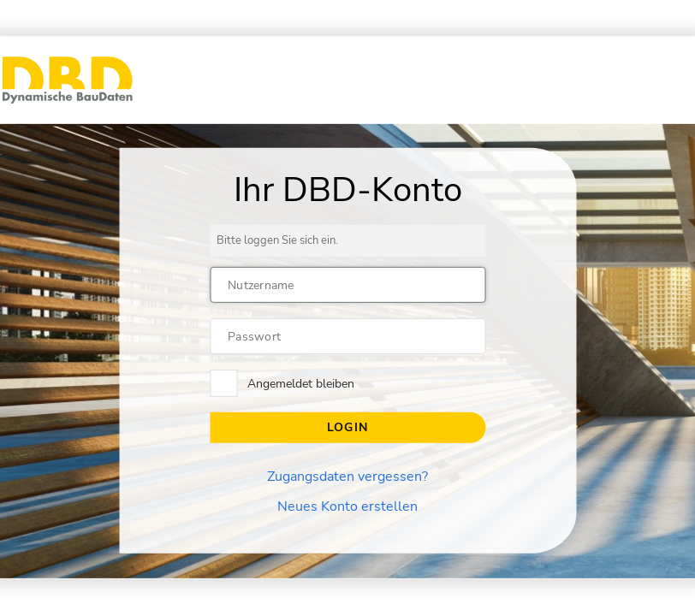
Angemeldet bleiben (301, 384)
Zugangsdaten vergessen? (347, 477)
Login (347, 427)
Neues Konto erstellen (347, 506)
